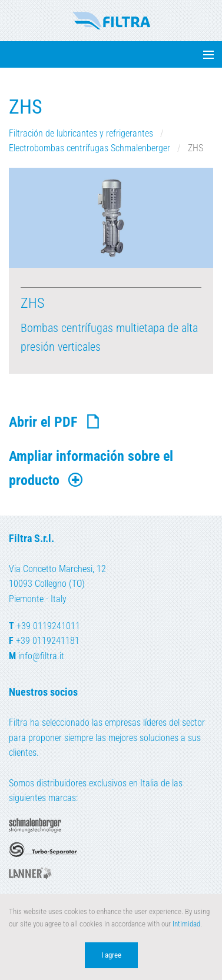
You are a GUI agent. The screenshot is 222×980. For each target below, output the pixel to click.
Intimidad (186, 924)
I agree (111, 955)
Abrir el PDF (55, 422)
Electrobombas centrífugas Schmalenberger (91, 148)
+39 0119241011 (48, 626)
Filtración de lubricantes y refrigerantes (82, 133)
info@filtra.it (41, 656)
